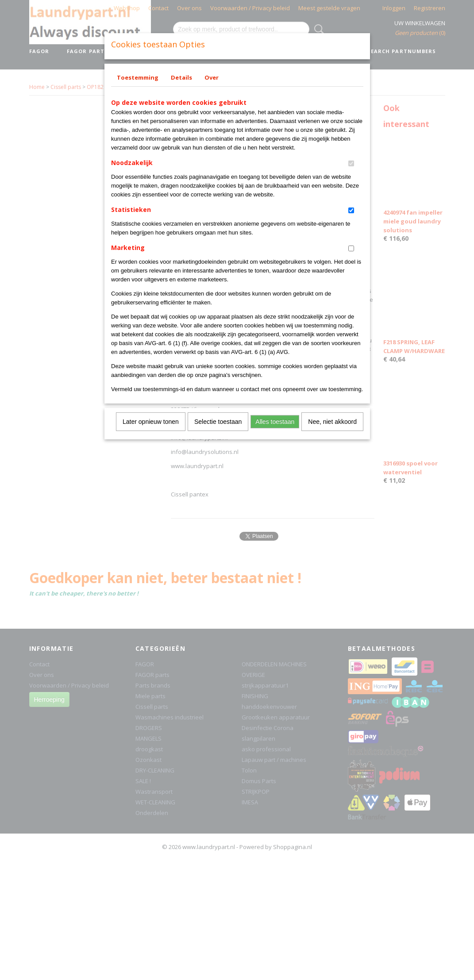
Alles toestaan (275, 422)
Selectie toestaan (218, 422)
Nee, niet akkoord (332, 422)
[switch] (351, 163)
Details (181, 77)
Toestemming (138, 77)
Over (212, 77)
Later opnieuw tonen (151, 422)
